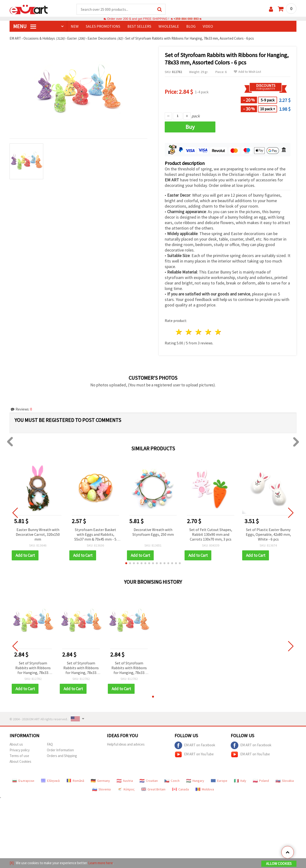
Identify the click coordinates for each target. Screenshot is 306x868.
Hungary (195, 781)
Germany (100, 781)
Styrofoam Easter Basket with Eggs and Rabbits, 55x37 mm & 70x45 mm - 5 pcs (95, 535)
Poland (261, 781)
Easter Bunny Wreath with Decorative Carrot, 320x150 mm (38, 535)
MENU (25, 26)
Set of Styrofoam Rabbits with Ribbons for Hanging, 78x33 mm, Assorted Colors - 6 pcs (33, 668)
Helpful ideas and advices (126, 744)
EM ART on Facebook (195, 746)
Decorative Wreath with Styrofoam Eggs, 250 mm (153, 532)
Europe (219, 781)
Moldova (205, 789)
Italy (240, 781)
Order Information (60, 750)
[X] (12, 863)
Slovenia (101, 789)
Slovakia (285, 781)
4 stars (208, 332)
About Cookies (20, 762)
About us (16, 744)
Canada (180, 789)
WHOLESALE (169, 26)
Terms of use (19, 756)
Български (23, 781)
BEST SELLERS (139, 26)
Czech (172, 781)
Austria (125, 781)
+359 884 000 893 (186, 19)
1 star (179, 332)
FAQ (50, 744)
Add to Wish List (247, 72)
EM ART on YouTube (194, 755)
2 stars (189, 332)
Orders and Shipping (62, 756)
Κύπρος (126, 789)
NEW (75, 26)
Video (208, 26)
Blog (191, 26)
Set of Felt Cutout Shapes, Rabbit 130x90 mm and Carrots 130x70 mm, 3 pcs (211, 535)
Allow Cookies (279, 864)
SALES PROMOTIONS (103, 26)
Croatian (149, 781)
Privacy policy (20, 750)
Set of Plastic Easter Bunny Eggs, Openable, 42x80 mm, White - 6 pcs (268, 535)
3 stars (199, 332)
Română (75, 781)
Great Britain (153, 789)
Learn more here (101, 863)
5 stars (218, 332)
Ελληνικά (50, 781)
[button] (126, 563)
